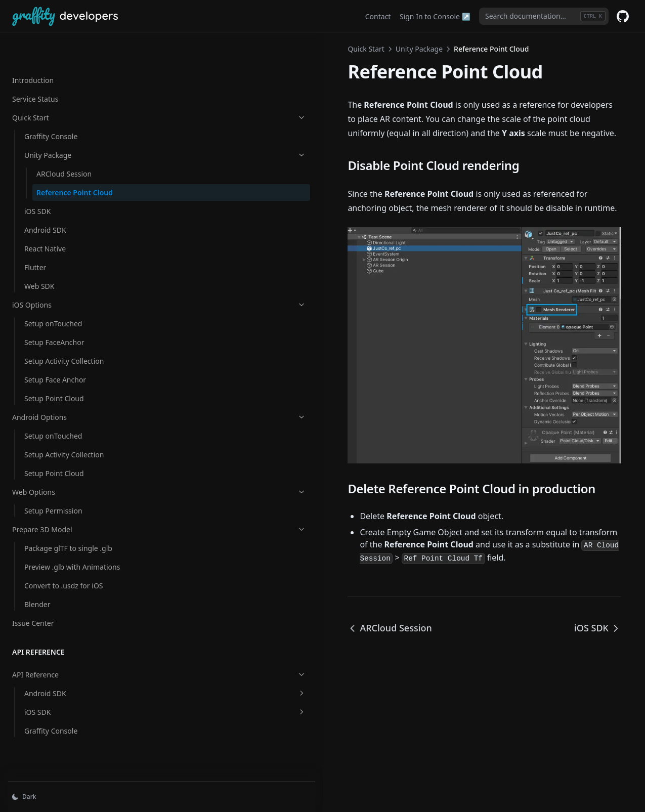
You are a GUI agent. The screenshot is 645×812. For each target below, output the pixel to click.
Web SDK (39, 265)
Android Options (62, 396)
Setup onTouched (53, 303)
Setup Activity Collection (64, 340)
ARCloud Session (64, 142)
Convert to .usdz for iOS (64, 575)
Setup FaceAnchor (54, 322)
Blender (37, 594)
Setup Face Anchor (55, 359)
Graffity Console (51, 105)
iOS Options (62, 284)
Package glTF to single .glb (68, 527)
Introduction (33, 49)
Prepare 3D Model (62, 509)
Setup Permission (53, 490)
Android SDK (45, 209)
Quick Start (62, 86)
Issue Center (33, 613)
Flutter (35, 247)
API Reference (62, 665)
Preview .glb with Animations (52, 551)
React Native (45, 228)
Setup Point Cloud (54, 378)
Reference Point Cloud (64, 166)
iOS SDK (37, 190)
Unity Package (68, 124)
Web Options (62, 471)
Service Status (35, 68)
